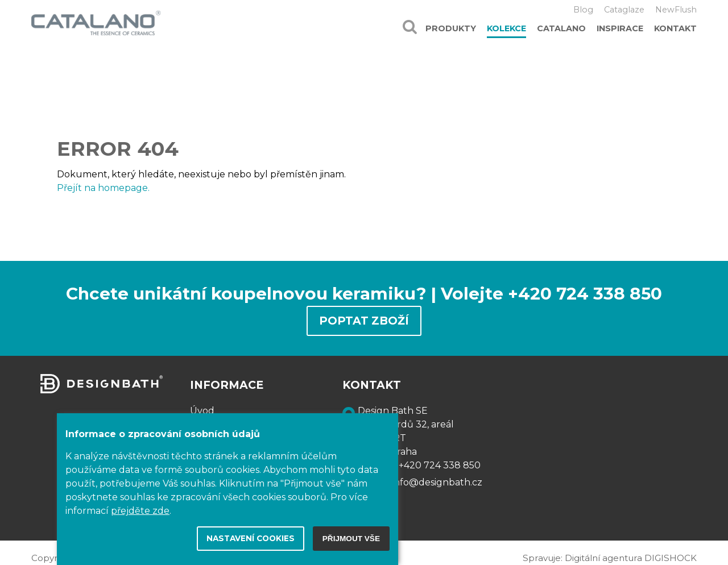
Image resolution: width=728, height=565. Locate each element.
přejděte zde (140, 511)
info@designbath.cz (437, 482)
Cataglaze (624, 10)
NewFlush (676, 10)
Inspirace (620, 28)
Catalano (561, 28)
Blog (583, 10)
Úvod (202, 411)
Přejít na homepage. (103, 188)
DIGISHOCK (671, 558)
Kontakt (675, 28)
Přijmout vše (351, 539)
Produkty (451, 28)
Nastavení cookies (251, 538)
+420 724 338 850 (440, 465)
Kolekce (506, 28)
